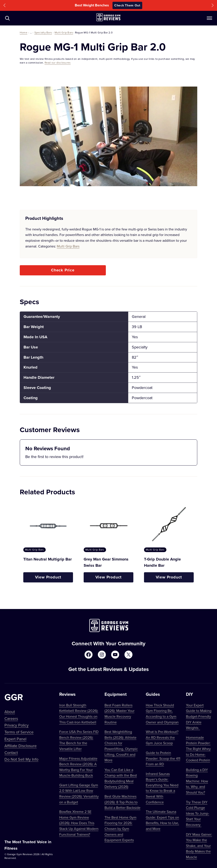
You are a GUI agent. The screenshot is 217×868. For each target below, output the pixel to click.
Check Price (63, 270)
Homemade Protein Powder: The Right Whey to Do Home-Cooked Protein (198, 749)
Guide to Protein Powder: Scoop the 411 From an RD (163, 758)
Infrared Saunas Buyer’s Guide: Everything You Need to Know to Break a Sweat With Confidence (162, 788)
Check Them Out (127, 5)
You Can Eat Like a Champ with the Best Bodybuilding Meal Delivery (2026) (121, 778)
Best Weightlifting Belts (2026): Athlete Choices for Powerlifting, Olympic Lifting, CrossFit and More (121, 746)
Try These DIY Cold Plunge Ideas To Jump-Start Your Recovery (198, 813)
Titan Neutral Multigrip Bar (47, 559)
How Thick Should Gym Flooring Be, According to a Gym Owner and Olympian (162, 714)
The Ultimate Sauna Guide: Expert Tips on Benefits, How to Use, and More (162, 820)
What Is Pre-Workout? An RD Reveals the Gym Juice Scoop (162, 737)
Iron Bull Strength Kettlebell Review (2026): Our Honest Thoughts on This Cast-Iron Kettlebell (79, 714)
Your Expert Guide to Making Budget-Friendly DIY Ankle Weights (199, 716)
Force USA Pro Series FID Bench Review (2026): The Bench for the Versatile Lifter (79, 740)
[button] (4, 5)
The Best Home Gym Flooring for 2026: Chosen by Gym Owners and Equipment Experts (120, 829)
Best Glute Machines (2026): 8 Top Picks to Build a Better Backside (122, 802)
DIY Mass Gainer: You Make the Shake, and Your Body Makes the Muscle (199, 846)
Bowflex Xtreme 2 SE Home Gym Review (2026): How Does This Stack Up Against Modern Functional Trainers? (79, 823)
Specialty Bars (43, 32)
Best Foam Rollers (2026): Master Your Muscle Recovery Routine (119, 714)
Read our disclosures (58, 63)
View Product (48, 577)
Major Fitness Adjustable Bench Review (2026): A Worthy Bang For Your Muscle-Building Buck (78, 767)
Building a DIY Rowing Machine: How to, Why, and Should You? (197, 781)
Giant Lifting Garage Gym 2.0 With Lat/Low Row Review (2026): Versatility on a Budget (79, 794)
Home (24, 32)
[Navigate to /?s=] (7, 18)
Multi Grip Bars (64, 32)
